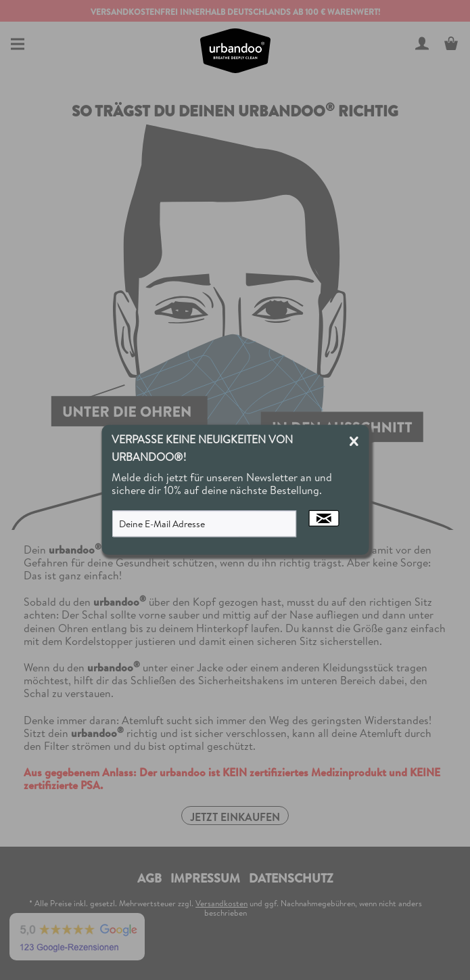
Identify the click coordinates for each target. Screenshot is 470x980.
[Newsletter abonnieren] (324, 518)
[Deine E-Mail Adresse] (204, 524)
